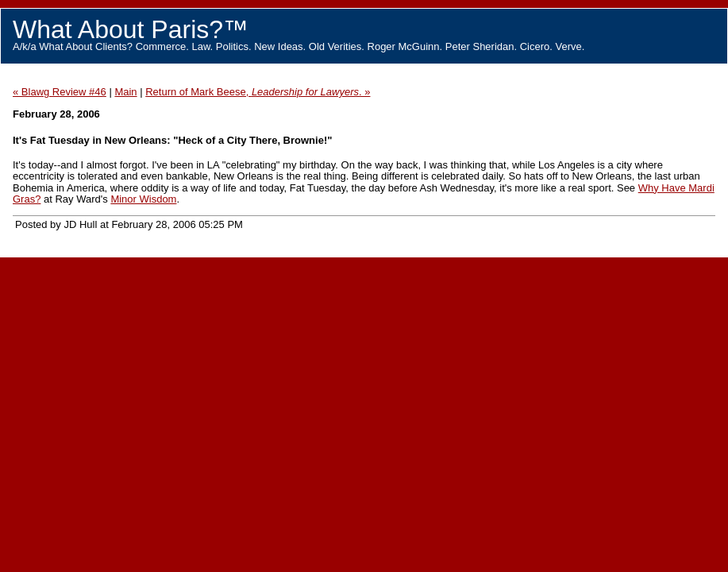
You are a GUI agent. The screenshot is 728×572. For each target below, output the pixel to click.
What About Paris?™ (131, 29)
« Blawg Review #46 (60, 92)
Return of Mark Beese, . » (258, 92)
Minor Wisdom (143, 199)
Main (125, 92)
